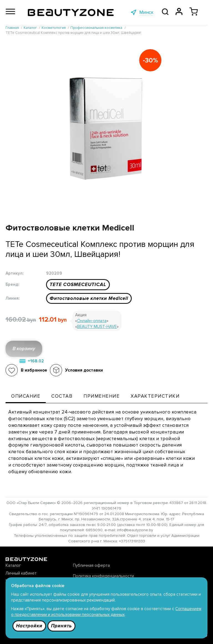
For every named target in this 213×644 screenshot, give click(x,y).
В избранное (34, 370)
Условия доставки (84, 370)
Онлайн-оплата (92, 321)
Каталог (13, 565)
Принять (61, 626)
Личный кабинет (21, 573)
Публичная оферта (91, 565)
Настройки (29, 626)
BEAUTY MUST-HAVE (97, 327)
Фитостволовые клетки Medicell (89, 298)
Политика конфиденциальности (103, 576)
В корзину (24, 349)
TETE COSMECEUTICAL (78, 285)
